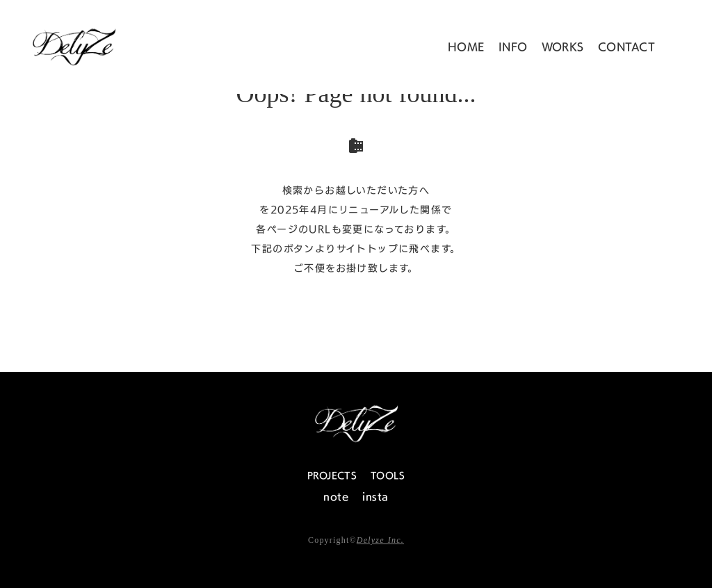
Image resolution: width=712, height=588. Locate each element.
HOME (466, 47)
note (336, 497)
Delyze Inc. (380, 540)
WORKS (563, 47)
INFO (513, 47)
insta (375, 497)
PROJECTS (332, 475)
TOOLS (388, 475)
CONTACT (626, 47)
